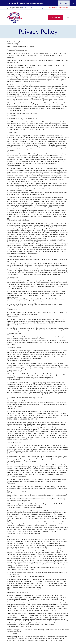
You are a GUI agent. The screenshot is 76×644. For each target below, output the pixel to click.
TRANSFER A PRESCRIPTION (59, 8)
